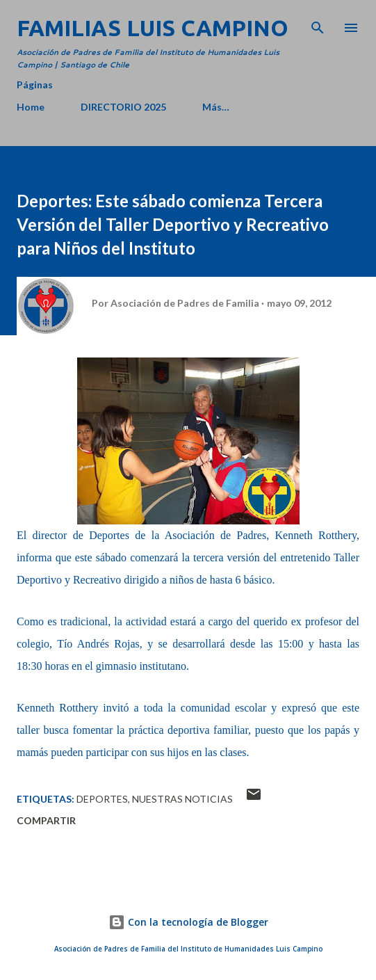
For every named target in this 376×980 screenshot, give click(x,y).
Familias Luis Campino (153, 28)
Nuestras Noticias (182, 799)
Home (31, 107)
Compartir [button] (46, 820)
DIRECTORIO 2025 (123, 107)
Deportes (102, 799)
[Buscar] (318, 25)
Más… (216, 107)
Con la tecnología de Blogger (188, 922)
